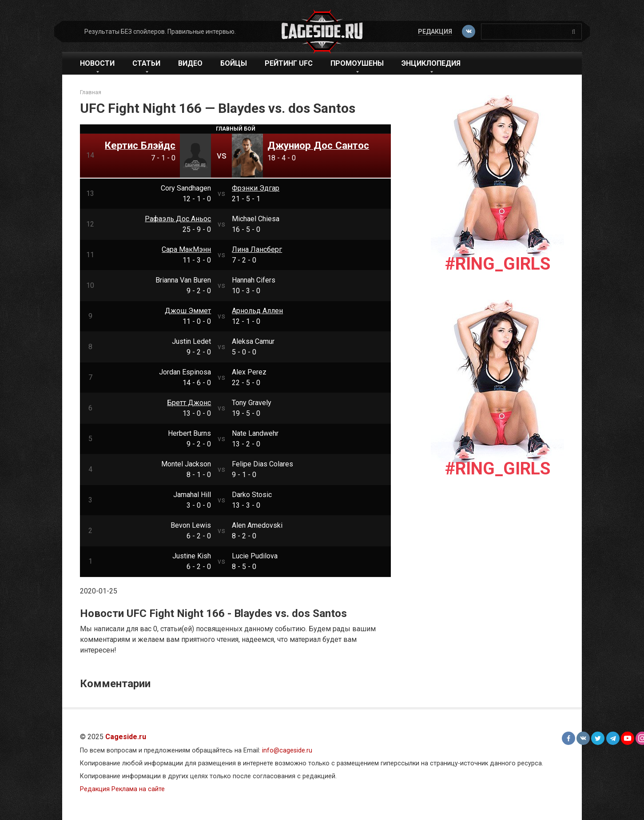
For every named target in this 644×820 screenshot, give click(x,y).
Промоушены (357, 63)
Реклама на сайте (138, 789)
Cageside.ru (126, 737)
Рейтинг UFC (289, 63)
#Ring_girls (498, 264)
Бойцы (234, 63)
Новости (97, 63)
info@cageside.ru (287, 750)
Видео (190, 63)
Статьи (146, 63)
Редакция (434, 32)
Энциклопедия (431, 63)
